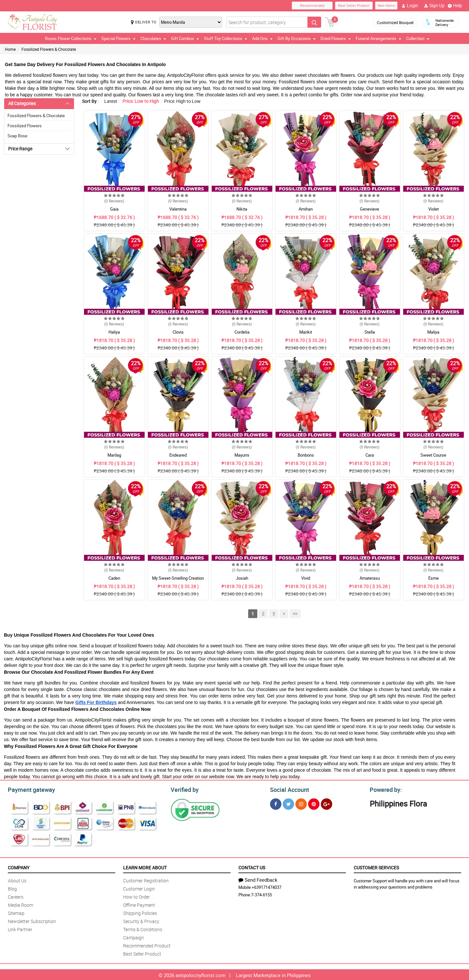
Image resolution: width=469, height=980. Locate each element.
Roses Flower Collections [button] (71, 38)
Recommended (312, 5)
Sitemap (16, 912)
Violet (433, 209)
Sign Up (434, 6)
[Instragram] (301, 803)
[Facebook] (276, 803)
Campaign (134, 937)
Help (455, 6)
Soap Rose (17, 136)
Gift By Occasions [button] (297, 38)
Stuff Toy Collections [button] (226, 38)
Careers (16, 896)
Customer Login (139, 888)
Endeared (178, 455)
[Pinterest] (314, 803)
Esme (433, 578)
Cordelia (242, 332)
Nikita (242, 209)
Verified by (184, 789)
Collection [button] (418, 38)
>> (295, 614)
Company (19, 867)
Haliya (114, 332)
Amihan (306, 209)
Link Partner (20, 928)
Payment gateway (28, 789)
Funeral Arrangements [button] (378, 38)
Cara (370, 455)
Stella (370, 332)
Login (410, 6)
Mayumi (242, 455)
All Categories (22, 103)
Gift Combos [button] (185, 38)
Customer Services (376, 867)
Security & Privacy (141, 920)
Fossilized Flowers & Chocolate (49, 49)
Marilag (114, 455)
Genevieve (370, 209)
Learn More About (145, 867)
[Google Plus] (327, 803)
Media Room (21, 904)
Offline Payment (139, 904)
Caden (114, 578)
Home (10, 49)
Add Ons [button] (262, 38)
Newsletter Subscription (32, 920)
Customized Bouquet (395, 22)
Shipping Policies (140, 912)
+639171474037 (267, 886)
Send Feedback (258, 879)
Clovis (178, 332)
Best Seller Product (354, 5)
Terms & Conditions (143, 928)
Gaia (114, 209)
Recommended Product (147, 945)
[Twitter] (288, 803)
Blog (12, 888)
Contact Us (252, 867)
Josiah (242, 578)
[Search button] (314, 22)
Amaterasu (370, 578)
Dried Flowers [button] (336, 38)
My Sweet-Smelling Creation (178, 578)
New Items (386, 5)
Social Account (288, 789)
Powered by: (384, 789)
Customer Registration (146, 880)
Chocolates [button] (153, 38)
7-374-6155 (262, 894)
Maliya (433, 332)
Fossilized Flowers (25, 126)
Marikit (306, 332)
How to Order (136, 896)
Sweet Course (433, 455)
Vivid (306, 578)
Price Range (20, 149)
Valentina (178, 209)
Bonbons (306, 455)
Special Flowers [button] (118, 38)
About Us (17, 880)
